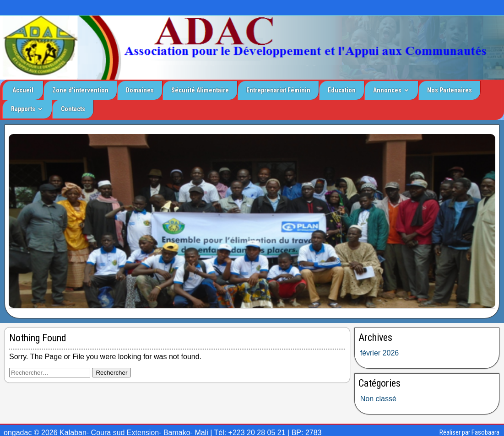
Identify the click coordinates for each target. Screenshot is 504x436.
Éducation (342, 90)
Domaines (140, 90)
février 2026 (380, 353)
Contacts (73, 109)
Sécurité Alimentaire (200, 90)
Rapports (23, 109)
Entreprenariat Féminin (278, 90)
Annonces (387, 90)
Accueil (23, 90)
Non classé (378, 399)
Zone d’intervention (80, 90)
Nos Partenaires (450, 90)
